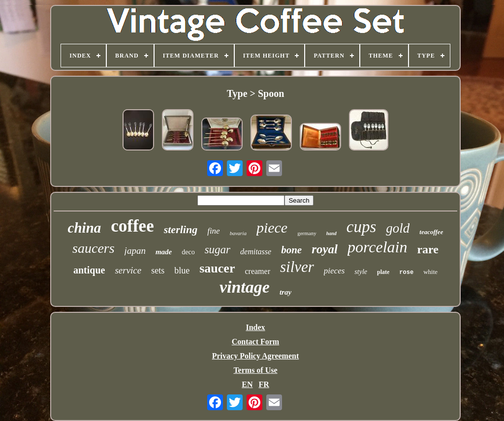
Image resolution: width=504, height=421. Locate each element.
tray (285, 292)
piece (272, 227)
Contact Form (255, 342)
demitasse (256, 252)
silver (297, 267)
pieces (334, 271)
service (128, 270)
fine (214, 231)
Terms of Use (255, 370)
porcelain (377, 247)
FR (264, 384)
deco (188, 252)
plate (383, 272)
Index (255, 327)
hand (331, 233)
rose (406, 272)
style (361, 272)
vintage (245, 287)
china (85, 228)
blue (182, 271)
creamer (257, 271)
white (430, 272)
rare (428, 249)
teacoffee (431, 232)
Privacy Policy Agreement (256, 356)
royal (325, 249)
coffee (132, 226)
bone (291, 250)
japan (135, 251)
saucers (94, 248)
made (164, 252)
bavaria (238, 233)
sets (158, 271)
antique (89, 270)
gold (398, 228)
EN (247, 384)
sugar (218, 250)
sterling (181, 229)
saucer (217, 268)
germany (307, 233)
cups (362, 227)
